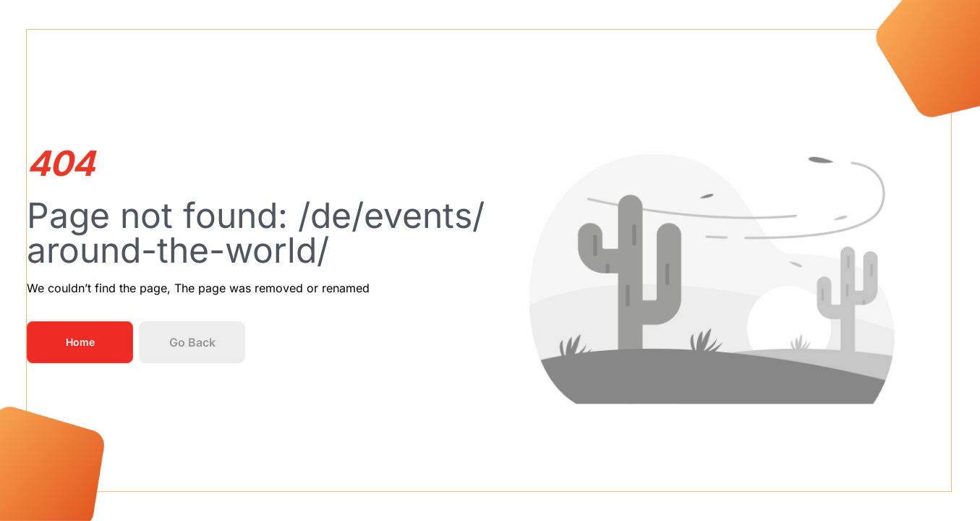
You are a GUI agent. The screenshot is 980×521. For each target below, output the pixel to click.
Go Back (192, 342)
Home (80, 342)
